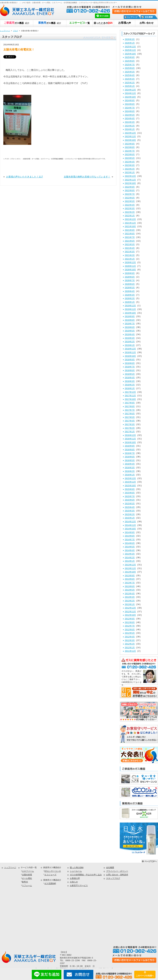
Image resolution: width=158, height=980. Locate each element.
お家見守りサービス (79, 886)
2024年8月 (130, 104)
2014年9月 (130, 533)
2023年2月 (130, 169)
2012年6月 (130, 630)
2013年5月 (130, 590)
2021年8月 (130, 234)
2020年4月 (130, 292)
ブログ (15, 31)
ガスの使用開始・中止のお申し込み (86, 875)
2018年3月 (130, 382)
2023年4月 (130, 162)
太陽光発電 (27, 875)
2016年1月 (130, 475)
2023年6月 (130, 155)
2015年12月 (130, 479)
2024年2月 (130, 126)
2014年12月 (130, 522)
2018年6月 (130, 371)
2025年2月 (130, 83)
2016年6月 (130, 457)
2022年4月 (130, 205)
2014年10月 (130, 529)
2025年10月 (130, 54)
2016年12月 (130, 436)
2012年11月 (130, 612)
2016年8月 (130, 450)
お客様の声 (75, 879)
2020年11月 (130, 266)
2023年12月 (130, 133)
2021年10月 (130, 227)
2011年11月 (130, 651)
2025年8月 (130, 61)
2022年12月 (130, 176)
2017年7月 (130, 410)
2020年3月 (130, 295)
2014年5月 (130, 547)
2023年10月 (130, 140)
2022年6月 (130, 198)
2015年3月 (130, 511)
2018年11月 (130, 353)
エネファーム (28, 871)
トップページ (5, 31)
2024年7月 (130, 108)
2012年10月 (130, 615)
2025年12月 (130, 47)
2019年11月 (130, 310)
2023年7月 (130, 151)
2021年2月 (130, 256)
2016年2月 (130, 472)
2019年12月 (130, 306)
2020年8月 (130, 277)
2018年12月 (130, 349)
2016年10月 (130, 443)
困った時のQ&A (77, 868)
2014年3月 (130, 554)
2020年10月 (130, 270)
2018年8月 (130, 364)
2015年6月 (130, 500)
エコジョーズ (50, 875)
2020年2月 (130, 299)
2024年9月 (130, 101)
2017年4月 (130, 421)
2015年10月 (130, 486)
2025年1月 (130, 86)
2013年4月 (130, 594)
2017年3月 (130, 425)
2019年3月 (130, 338)
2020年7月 (130, 281)
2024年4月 (130, 119)
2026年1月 (130, 43)
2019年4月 (130, 335)
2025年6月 (130, 68)
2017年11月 (130, 396)
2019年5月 (130, 331)
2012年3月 (130, 641)
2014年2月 (130, 558)
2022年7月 (130, 194)
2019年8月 (130, 320)
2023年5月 (130, 158)
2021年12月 (130, 220)
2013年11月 (130, 569)
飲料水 (25, 882)
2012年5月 (130, 633)
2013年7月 (130, 583)
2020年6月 (130, 284)
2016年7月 (130, 454)
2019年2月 (130, 342)
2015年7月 (130, 497)
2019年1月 (130, 346)
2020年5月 (130, 288)
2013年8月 (130, 579)
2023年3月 (130, 166)
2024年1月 (130, 130)
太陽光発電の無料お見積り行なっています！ (87, 177)
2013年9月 (130, 576)
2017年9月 (130, 403)
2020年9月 (130, 274)
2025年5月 (130, 72)
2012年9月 (130, 619)
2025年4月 (130, 76)
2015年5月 (130, 504)
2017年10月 (130, 400)
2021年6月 (130, 241)
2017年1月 (130, 432)
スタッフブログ (113, 879)
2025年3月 (130, 79)
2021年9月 (130, 230)
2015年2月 (130, 515)
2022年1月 (130, 216)
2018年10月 (130, 356)
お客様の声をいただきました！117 (25, 177)
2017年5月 (130, 418)
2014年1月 (130, 561)
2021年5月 (130, 245)
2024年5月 (130, 115)
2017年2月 (130, 428)
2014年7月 (130, 540)
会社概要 (110, 868)
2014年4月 (130, 551)
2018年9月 (130, 360)
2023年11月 (130, 137)
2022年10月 (130, 184)
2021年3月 (130, 252)
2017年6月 (130, 414)
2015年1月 (130, 518)
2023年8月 (130, 148)
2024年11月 (130, 94)
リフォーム (27, 886)
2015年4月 (130, 507)
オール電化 (27, 879)
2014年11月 (130, 525)
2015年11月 (130, 482)
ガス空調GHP (50, 884)
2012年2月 (130, 644)
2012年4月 (130, 637)
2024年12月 (130, 90)
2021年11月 (130, 223)
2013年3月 (130, 597)
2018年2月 (130, 385)
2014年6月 (130, 543)
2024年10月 (130, 97)
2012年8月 (130, 623)
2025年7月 (130, 65)
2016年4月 (130, 464)
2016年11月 (130, 439)
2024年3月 (130, 122)
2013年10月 (130, 572)
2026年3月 (130, 40)
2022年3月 (130, 209)
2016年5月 (130, 461)
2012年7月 (130, 626)
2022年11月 (130, 180)
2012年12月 (130, 608)
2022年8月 (130, 191)
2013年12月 (130, 565)
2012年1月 (130, 648)
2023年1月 (130, 173)
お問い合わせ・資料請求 (117, 875)
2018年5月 (130, 374)
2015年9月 (130, 490)
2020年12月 (130, 263)
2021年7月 (130, 238)
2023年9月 (130, 144)
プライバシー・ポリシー (117, 871)
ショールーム (76, 871)
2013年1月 (130, 605)
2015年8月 (130, 493)
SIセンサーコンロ (53, 871)
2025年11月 (130, 50)
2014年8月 (130, 536)
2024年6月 (130, 112)
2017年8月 (130, 407)
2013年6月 (130, 587)
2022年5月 (130, 202)
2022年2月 (130, 212)
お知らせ (74, 882)
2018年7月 (130, 367)
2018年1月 (130, 389)
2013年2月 (130, 601)
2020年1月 (130, 302)
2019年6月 (130, 328)
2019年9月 (130, 317)
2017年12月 (130, 392)
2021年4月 (130, 248)
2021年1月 (130, 259)
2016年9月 (130, 446)
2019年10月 (130, 313)
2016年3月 (130, 468)
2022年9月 (130, 187)
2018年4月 (130, 378)
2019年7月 (130, 324)
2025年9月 (130, 58)
